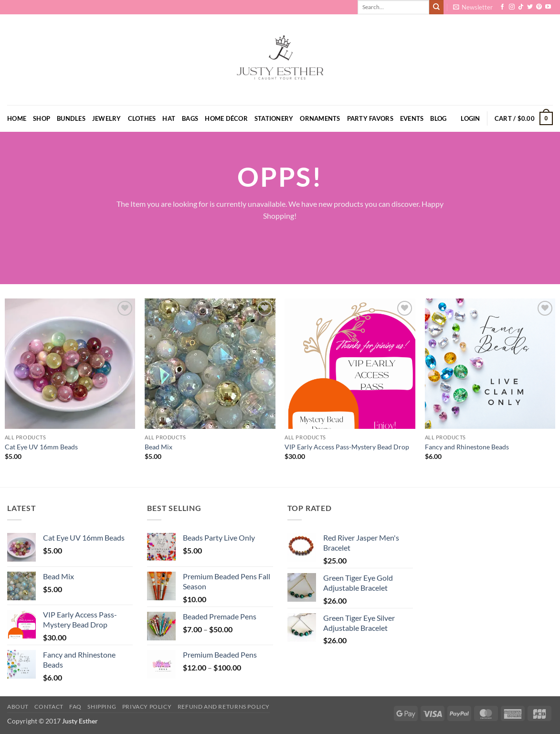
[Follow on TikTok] (521, 7)
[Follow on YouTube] (548, 7)
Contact (49, 707)
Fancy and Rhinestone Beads (467, 447)
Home (17, 118)
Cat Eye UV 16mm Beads (41, 447)
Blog (438, 118)
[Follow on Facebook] (502, 7)
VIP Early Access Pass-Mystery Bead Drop (347, 447)
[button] (473, 7)
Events (412, 118)
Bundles (71, 118)
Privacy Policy (147, 707)
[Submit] (436, 7)
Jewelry (107, 118)
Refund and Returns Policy (224, 707)
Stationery (274, 118)
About (18, 707)
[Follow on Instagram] (512, 7)
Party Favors (370, 118)
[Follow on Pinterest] (539, 7)
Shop (42, 118)
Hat (169, 118)
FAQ (75, 707)
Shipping (102, 707)
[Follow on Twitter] (530, 7)
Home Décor (226, 118)
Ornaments (320, 118)
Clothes (142, 118)
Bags (190, 118)
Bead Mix (158, 447)
